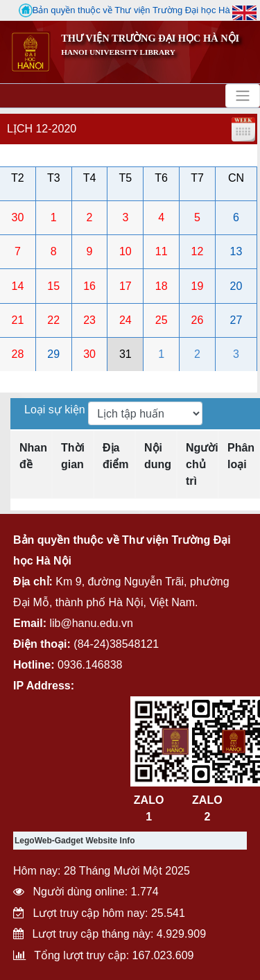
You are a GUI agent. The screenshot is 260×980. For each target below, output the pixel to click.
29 (53, 354)
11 (162, 251)
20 (236, 286)
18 (162, 286)
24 (125, 320)
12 (198, 251)
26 (198, 320)
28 (18, 354)
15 (53, 286)
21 (18, 320)
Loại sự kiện (56, 410)
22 (53, 320)
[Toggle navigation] (243, 96)
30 (18, 217)
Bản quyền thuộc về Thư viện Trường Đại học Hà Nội (133, 10)
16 (89, 286)
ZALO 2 (207, 808)
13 (236, 251)
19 (198, 286)
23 (89, 320)
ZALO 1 (149, 808)
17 (125, 286)
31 (125, 354)
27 (236, 320)
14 (18, 286)
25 (162, 320)
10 (125, 251)
